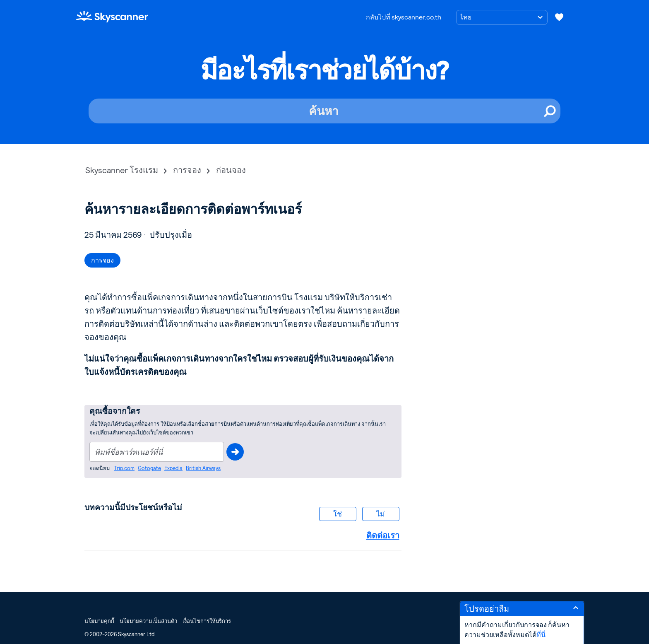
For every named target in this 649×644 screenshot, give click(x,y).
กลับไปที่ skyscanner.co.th (404, 17)
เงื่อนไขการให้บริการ (207, 621)
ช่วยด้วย (235, 452)
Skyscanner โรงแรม (122, 170)
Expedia (173, 468)
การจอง (187, 170)
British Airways (203, 468)
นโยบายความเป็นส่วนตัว (148, 621)
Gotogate (149, 468)
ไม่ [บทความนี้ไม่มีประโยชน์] (381, 514)
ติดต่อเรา (383, 535)
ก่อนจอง (231, 170)
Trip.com (124, 468)
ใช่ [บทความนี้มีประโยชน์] (338, 514)
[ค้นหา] (324, 111)
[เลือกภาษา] (502, 17)
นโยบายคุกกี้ (99, 621)
